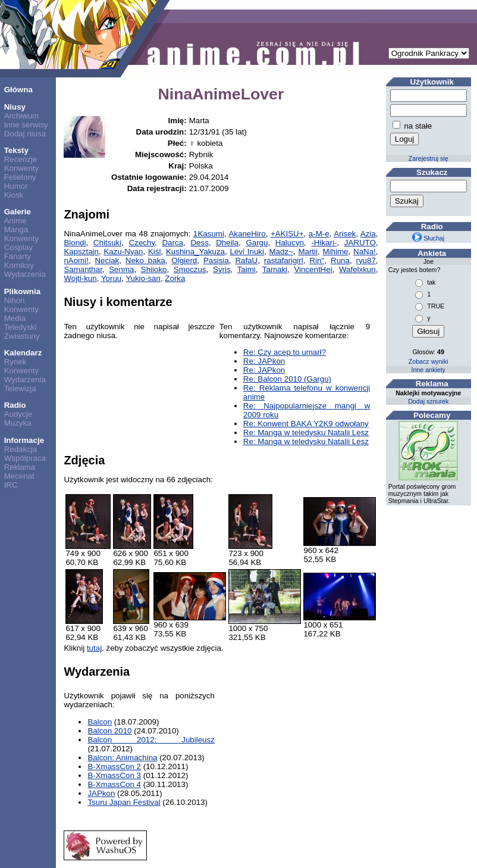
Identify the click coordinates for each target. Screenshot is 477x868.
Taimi (247, 269)
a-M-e (319, 234)
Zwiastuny (22, 336)
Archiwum (22, 116)
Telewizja (20, 388)
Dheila (227, 243)
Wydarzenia (25, 274)
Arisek (345, 234)
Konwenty (22, 168)
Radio (15, 405)
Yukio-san (143, 278)
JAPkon (101, 793)
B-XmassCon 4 (114, 784)
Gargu (257, 243)
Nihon (15, 300)
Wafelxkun (357, 269)
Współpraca (25, 458)
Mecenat (19, 476)
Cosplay (18, 247)
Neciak (107, 260)
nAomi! (76, 260)
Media (15, 318)
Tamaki (275, 269)
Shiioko (154, 269)
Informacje (24, 440)
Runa (340, 260)
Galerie (18, 212)
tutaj (94, 648)
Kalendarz (23, 353)
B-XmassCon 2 (114, 766)
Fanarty (18, 256)
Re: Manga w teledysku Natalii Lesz (306, 433)
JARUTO (360, 243)
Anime (15, 221)
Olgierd (184, 260)
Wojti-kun (80, 278)
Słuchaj (428, 238)
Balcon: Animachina (122, 758)
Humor (16, 186)
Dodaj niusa (25, 134)
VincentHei (313, 269)
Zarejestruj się (429, 158)
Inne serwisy (26, 125)
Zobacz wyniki (429, 361)
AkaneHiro (247, 234)
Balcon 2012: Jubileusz (151, 740)
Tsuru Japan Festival (124, 802)
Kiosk (14, 195)
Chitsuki (107, 243)
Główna (18, 90)
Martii (308, 252)
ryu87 (365, 260)
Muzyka (18, 423)
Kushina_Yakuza (195, 252)
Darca (172, 243)
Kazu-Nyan (123, 252)
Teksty (16, 150)
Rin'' (317, 260)
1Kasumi (209, 234)
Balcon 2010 (109, 731)
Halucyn (290, 243)
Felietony (20, 177)
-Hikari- (324, 243)
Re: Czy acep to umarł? (285, 352)
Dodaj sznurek (428, 401)
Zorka (175, 278)
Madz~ (281, 252)
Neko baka (145, 260)
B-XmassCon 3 (114, 775)
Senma (121, 269)
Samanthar (83, 269)
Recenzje (21, 159)
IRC (11, 485)
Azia (368, 234)
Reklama (20, 467)
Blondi (75, 243)
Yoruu (111, 278)
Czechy (142, 243)
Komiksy (19, 265)
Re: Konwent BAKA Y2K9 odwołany (306, 424)
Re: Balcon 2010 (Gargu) (287, 379)
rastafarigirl (284, 260)
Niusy (15, 107)
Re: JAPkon (264, 361)
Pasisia (216, 260)
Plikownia (22, 291)
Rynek (15, 362)
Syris (222, 269)
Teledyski (21, 327)
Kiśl (154, 252)
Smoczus (190, 269)
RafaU (246, 260)
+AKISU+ (287, 234)
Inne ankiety (428, 370)
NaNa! (365, 252)
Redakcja (21, 449)
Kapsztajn (81, 252)
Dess (199, 243)
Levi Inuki (247, 252)
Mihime (336, 252)
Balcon (100, 722)
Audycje (18, 414)
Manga (16, 230)
